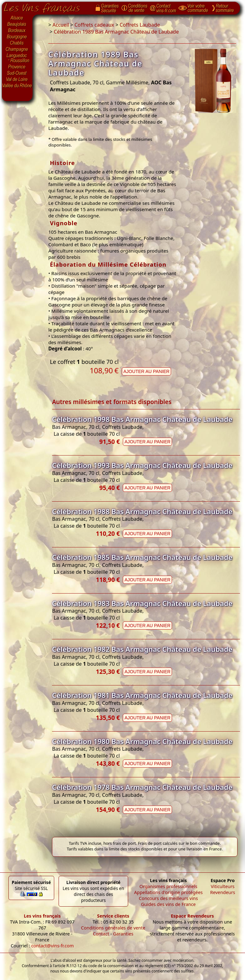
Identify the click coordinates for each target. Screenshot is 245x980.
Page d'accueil (47, 7)
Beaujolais (17, 24)
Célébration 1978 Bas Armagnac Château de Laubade (142, 787)
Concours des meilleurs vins (168, 898)
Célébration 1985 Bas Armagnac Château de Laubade (142, 557)
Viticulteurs (223, 886)
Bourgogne (17, 37)
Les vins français (42, 916)
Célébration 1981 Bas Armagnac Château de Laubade (142, 695)
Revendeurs (223, 892)
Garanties (123, 934)
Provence (17, 67)
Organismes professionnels (168, 886)
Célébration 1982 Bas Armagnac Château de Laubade (142, 649)
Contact (101, 934)
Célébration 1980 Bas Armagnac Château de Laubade (142, 741)
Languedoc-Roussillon (17, 58)
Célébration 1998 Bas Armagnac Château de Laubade (142, 419)
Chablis (17, 43)
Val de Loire (17, 79)
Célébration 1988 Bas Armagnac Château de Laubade (142, 511)
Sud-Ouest (17, 73)
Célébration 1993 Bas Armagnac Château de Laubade (142, 465)
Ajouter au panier (146, 371)
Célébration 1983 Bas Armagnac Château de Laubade (142, 603)
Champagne (17, 50)
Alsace (17, 18)
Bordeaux (17, 31)
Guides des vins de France (168, 904)
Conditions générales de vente (113, 928)
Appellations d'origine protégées (168, 892)
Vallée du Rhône (17, 86)
